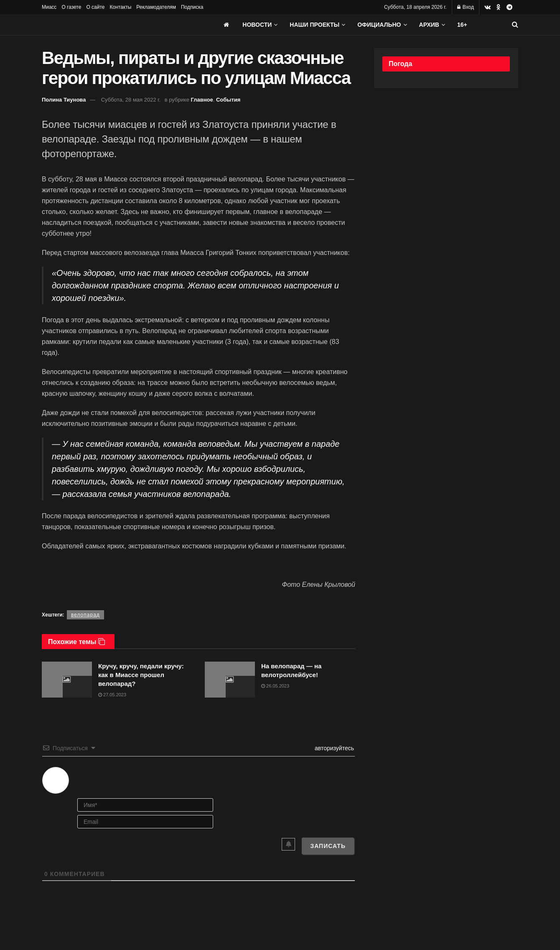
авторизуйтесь (333, 748)
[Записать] (328, 846)
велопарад (85, 615)
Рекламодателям (156, 7)
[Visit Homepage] (104, 25)
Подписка (192, 7)
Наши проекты (314, 25)
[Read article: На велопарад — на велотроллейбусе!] (230, 680)
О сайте (95, 7)
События (228, 100)
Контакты (120, 7)
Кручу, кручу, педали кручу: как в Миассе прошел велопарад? (141, 675)
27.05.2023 (112, 695)
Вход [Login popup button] (466, 7)
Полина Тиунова (64, 100)
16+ (462, 25)
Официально (379, 25)
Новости (257, 25)
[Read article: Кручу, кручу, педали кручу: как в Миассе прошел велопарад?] (67, 680)
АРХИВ (429, 25)
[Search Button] (515, 25)
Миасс (49, 7)
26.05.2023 (275, 686)
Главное (202, 100)
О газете (71, 7)
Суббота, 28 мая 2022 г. (131, 100)
